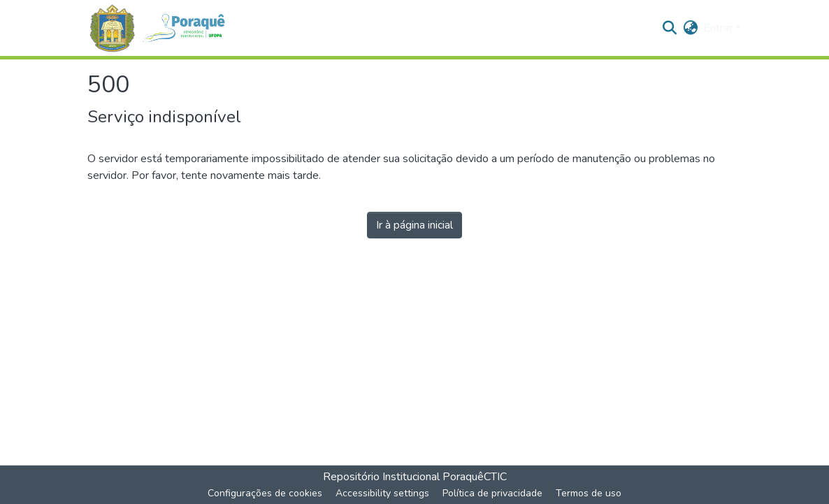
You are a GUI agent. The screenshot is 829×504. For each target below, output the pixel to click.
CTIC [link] (495, 477)
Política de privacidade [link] (492, 493)
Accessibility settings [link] (382, 493)
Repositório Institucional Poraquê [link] (403, 477)
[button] (163, 28)
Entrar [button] (719, 28)
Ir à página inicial (414, 225)
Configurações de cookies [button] (265, 493)
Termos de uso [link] (589, 493)
